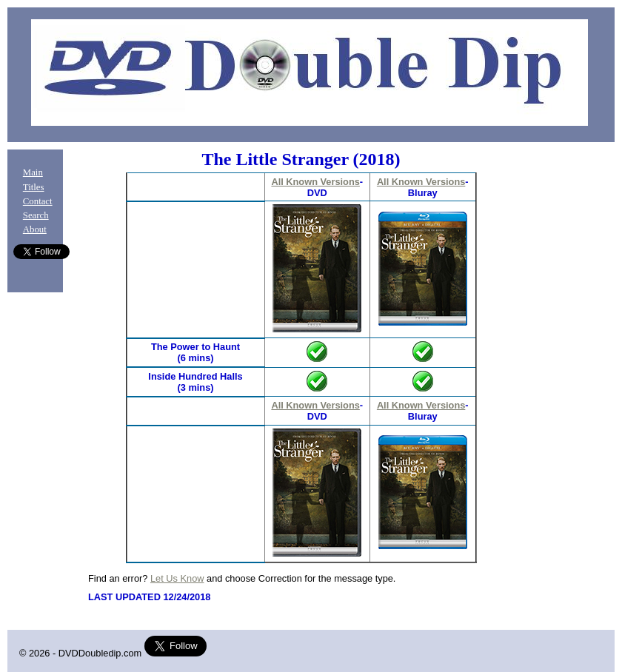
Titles (34, 187)
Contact (38, 201)
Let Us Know (177, 578)
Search (36, 215)
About (35, 229)
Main (33, 172)
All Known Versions (315, 182)
